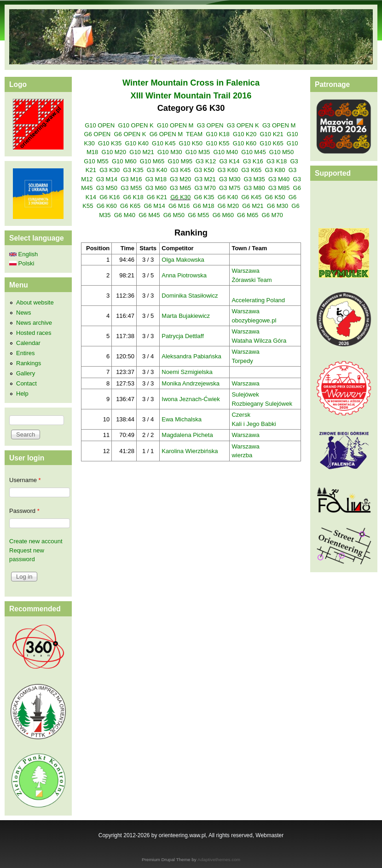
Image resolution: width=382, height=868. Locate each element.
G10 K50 (191, 143)
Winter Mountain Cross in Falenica (191, 83)
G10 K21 (271, 134)
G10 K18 (217, 134)
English (23, 254)
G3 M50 (107, 188)
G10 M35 (198, 152)
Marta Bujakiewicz (186, 316)
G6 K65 (130, 206)
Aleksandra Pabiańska (191, 356)
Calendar (28, 343)
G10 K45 (164, 143)
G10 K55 (217, 143)
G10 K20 (245, 134)
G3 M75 (230, 188)
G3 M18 (156, 179)
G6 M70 (272, 215)
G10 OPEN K (136, 125)
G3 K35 (133, 170)
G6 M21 (253, 206)
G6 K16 (110, 197)
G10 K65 (271, 143)
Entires (25, 353)
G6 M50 (174, 215)
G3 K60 (228, 170)
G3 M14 (107, 179)
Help (22, 394)
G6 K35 (204, 197)
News (24, 313)
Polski (22, 263)
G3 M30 (230, 179)
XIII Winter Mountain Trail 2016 (191, 96)
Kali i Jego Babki (254, 424)
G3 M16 (131, 179)
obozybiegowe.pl (254, 320)
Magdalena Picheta (187, 435)
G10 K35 (110, 143)
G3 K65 (251, 170)
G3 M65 (180, 188)
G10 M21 (142, 152)
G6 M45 (149, 215)
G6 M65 (248, 215)
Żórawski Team (252, 280)
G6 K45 (251, 197)
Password (24, 511)
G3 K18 (277, 161)
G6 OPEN (97, 134)
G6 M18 (203, 206)
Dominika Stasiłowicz (190, 296)
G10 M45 (253, 152)
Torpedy (242, 361)
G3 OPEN (210, 125)
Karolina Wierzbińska (190, 451)
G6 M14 (154, 206)
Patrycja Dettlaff (183, 336)
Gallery (26, 373)
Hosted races (34, 333)
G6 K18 (133, 197)
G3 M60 (156, 188)
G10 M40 (225, 152)
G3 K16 (253, 161)
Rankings (29, 363)
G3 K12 (206, 161)
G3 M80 (255, 188)
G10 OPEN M (175, 125)
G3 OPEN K (243, 125)
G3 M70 (205, 188)
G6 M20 (228, 206)
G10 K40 (136, 143)
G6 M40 (125, 215)
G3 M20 (180, 179)
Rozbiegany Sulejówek (262, 404)
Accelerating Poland (258, 300)
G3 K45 (180, 170)
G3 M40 (279, 179)
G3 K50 (204, 170)
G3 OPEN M (279, 125)
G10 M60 (124, 161)
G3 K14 (229, 161)
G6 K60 (107, 206)
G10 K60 (245, 143)
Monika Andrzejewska (191, 383)
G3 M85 (279, 188)
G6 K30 (180, 197)
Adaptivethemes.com (219, 859)
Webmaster (269, 835)
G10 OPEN (100, 125)
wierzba (242, 455)
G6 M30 (278, 206)
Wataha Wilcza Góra (259, 341)
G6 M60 (223, 215)
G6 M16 (179, 206)
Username (25, 480)
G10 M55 (96, 161)
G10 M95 (180, 161)
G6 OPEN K (130, 134)
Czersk (241, 415)
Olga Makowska (183, 260)
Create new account (36, 541)
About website (35, 302)
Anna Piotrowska (184, 275)
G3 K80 (275, 170)
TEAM (194, 134)
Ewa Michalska (182, 419)
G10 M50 (281, 152)
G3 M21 (205, 179)
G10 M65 (152, 161)
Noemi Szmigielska (187, 372)
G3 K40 (157, 170)
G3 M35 (255, 179)
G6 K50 (275, 197)
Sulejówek (245, 394)
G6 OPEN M (166, 134)
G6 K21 (157, 197)
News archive (34, 323)
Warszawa (245, 271)
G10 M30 (170, 152)
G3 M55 (131, 188)
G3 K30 (110, 170)
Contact (26, 383)
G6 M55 (198, 215)
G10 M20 (114, 152)
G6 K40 (228, 197)
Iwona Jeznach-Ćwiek (191, 399)
